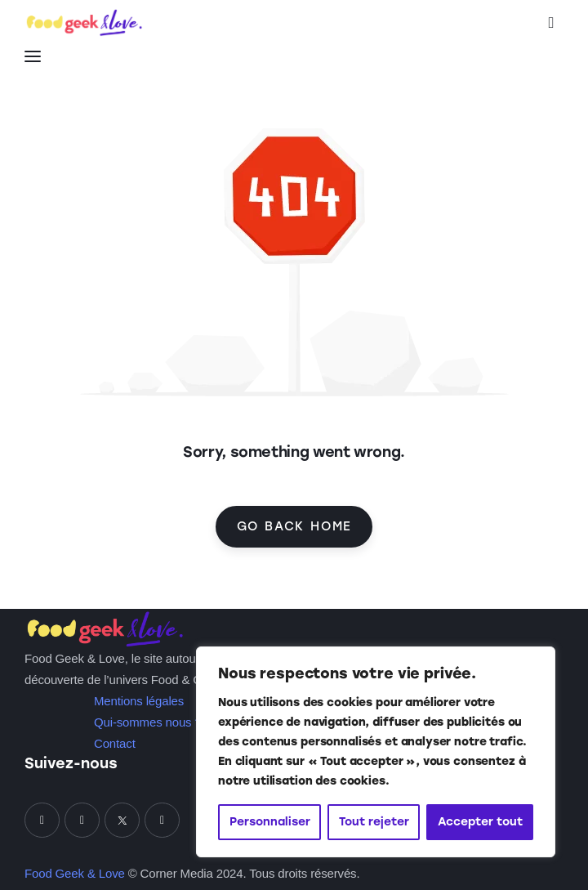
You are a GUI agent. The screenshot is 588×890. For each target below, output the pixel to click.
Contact (115, 743)
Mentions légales (139, 701)
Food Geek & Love (75, 873)
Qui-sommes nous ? (148, 722)
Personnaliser (270, 822)
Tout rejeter (374, 822)
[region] (376, 752)
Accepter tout (480, 822)
